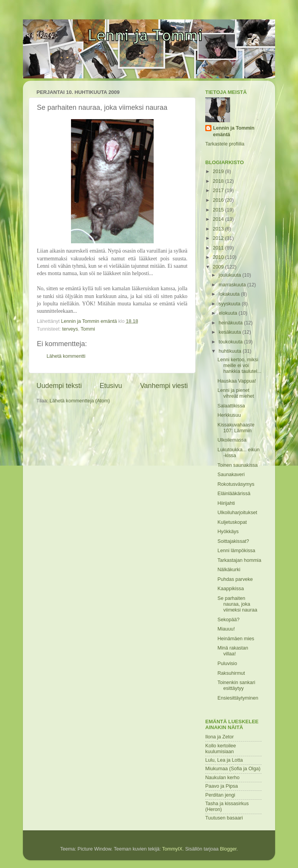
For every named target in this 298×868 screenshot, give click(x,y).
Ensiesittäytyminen (238, 698)
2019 (219, 172)
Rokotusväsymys (236, 484)
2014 (219, 219)
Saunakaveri (231, 475)
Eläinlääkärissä (234, 494)
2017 (219, 191)
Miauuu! (226, 629)
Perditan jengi (220, 795)
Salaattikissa (231, 406)
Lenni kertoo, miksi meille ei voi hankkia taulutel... (239, 366)
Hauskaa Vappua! (236, 381)
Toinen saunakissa (237, 465)
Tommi (88, 329)
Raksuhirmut (231, 673)
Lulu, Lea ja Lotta (224, 760)
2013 (219, 229)
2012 (219, 238)
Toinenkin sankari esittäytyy (236, 685)
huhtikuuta (231, 351)
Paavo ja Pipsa (222, 786)
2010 (219, 257)
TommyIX (172, 849)
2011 (219, 248)
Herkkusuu (229, 415)
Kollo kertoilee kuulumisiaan (221, 749)
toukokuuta (231, 342)
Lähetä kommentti (66, 356)
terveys (70, 329)
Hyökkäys (228, 532)
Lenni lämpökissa (236, 551)
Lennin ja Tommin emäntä (234, 132)
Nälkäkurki (229, 570)
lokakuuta (230, 294)
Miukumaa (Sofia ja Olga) (233, 769)
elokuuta (229, 313)
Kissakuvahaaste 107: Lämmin (236, 428)
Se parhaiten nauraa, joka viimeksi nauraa (237, 604)
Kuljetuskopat (232, 522)
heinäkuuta (231, 323)
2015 (219, 210)
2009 (219, 267)
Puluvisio (227, 664)
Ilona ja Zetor (220, 737)
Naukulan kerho (222, 778)
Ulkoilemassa (232, 440)
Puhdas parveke (235, 579)
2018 (219, 181)
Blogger (228, 849)
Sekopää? (228, 620)
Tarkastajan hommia (239, 560)
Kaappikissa (230, 589)
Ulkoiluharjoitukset (237, 513)
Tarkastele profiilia (225, 144)
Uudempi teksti (59, 386)
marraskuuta (233, 285)
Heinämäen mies (236, 639)
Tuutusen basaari (224, 818)
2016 (219, 200)
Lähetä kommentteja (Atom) (80, 401)
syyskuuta (230, 304)
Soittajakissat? (233, 541)
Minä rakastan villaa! (233, 651)
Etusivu (111, 386)
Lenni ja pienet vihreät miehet (236, 393)
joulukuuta (231, 275)
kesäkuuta (231, 332)
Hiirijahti (226, 503)
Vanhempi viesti (164, 386)
